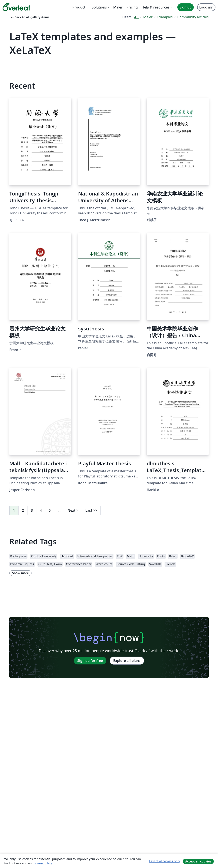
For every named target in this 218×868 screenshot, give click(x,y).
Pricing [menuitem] (132, 7)
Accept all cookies (198, 861)
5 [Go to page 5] (50, 510)
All (136, 17)
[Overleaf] (16, 7)
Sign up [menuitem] (186, 7)
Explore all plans (127, 661)
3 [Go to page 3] (32, 510)
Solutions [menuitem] (99, 7)
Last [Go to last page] (91, 510)
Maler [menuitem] (118, 7)
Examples (165, 17)
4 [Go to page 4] (41, 510)
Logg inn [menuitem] (206, 7)
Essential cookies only (164, 861)
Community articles (193, 17)
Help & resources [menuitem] (156, 7)
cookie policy (43, 863)
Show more (20, 573)
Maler (148, 17)
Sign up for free (90, 661)
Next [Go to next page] (73, 510)
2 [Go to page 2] (23, 510)
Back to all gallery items (30, 17)
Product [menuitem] (79, 7)
